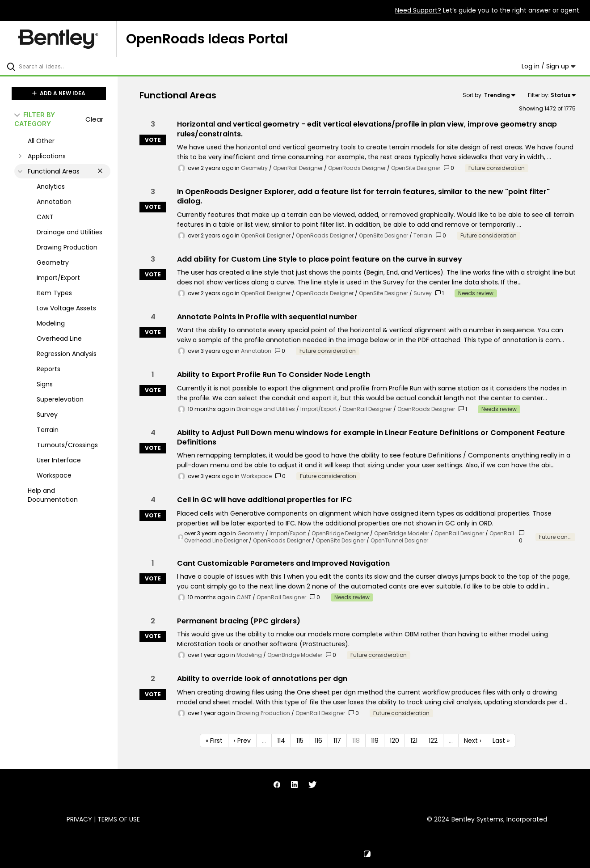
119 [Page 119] (375, 741)
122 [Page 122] (433, 741)
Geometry (254, 168)
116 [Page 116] (318, 741)
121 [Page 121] (414, 741)
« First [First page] (214, 741)
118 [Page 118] (356, 741)
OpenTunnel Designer (399, 540)
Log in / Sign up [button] (549, 66)
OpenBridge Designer (340, 533)
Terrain (423, 235)
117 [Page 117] (337, 741)
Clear (94, 119)
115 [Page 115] (300, 741)
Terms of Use (119, 819)
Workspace (256, 476)
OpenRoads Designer (357, 168)
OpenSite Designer (416, 168)
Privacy (79, 819)
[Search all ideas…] (70, 66)
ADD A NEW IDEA (59, 93)
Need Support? (418, 10)
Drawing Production (263, 713)
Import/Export (319, 409)
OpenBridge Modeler (402, 533)
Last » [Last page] (501, 741)
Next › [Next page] (473, 741)
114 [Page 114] (281, 741)
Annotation (256, 351)
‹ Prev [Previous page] (242, 741)
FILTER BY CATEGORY (35, 119)
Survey (423, 293)
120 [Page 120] (394, 741)
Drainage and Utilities (266, 409)
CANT (244, 597)
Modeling (249, 655)
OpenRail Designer (298, 168)
